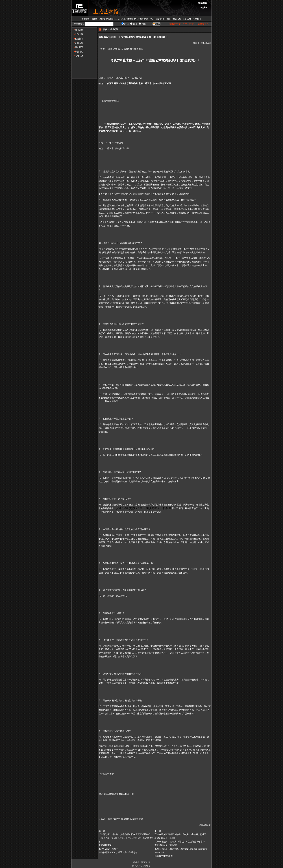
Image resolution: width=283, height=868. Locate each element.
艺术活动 (78, 56)
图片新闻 (78, 47)
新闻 (111, 19)
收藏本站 (203, 3)
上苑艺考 (119, 19)
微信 (110, 49)
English (203, 7)
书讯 (152, 19)
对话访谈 (78, 34)
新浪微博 (134, 49)
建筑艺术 (97, 19)
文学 (106, 19)
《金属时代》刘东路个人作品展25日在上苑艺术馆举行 (125, 834)
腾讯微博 (125, 49)
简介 (90, 19)
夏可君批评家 (105, 845)
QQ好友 (116, 49)
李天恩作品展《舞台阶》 (166, 845)
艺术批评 (197, 19)
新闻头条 (78, 43)
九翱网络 (146, 866)
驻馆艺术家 (143, 19)
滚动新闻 (78, 39)
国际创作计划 (162, 19)
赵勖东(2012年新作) (164, 856)
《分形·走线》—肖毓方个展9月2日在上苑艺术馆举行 (180, 842)
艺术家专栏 (131, 19)
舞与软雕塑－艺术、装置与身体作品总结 (118, 852)
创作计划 (78, 30)
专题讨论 (78, 52)
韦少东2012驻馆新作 (108, 849)
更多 (141, 49)
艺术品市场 (176, 19)
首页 (84, 19)
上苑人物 (187, 19)
